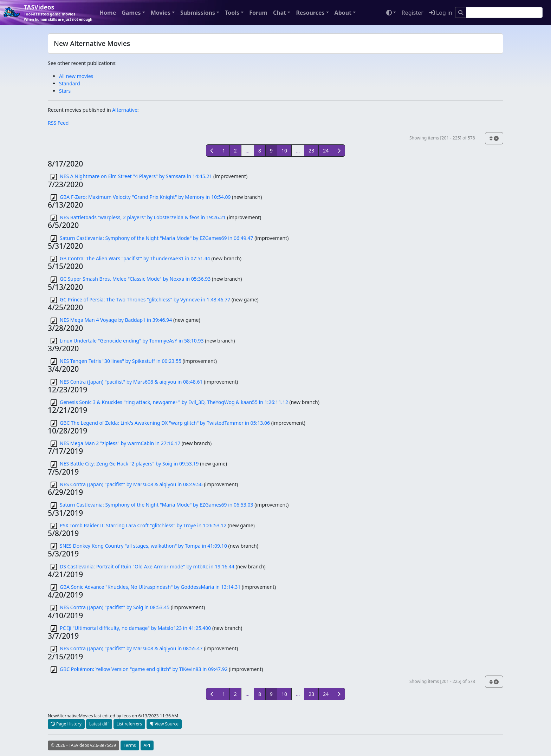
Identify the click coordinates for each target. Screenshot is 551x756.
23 (311, 151)
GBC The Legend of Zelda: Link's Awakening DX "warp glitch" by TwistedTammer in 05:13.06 (165, 423)
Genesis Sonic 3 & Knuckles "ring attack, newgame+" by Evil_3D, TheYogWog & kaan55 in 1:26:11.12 (174, 402)
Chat (280, 13)
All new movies (76, 76)
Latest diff (99, 724)
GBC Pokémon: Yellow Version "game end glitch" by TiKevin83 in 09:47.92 (144, 669)
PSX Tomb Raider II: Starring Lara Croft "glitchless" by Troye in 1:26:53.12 (143, 525)
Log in (441, 13)
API (147, 745)
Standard (70, 83)
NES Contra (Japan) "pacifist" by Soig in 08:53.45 (115, 607)
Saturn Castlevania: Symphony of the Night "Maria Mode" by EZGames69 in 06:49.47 (157, 238)
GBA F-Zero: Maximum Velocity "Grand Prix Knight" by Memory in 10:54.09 (145, 197)
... (248, 151)
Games (131, 13)
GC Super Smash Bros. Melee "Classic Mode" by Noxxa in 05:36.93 (135, 279)
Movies (161, 13)
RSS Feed (58, 123)
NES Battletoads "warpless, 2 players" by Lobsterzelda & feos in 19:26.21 (143, 217)
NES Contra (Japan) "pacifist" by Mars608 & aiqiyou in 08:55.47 (131, 648)
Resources (310, 13)
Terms (130, 745)
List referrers (129, 724)
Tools (232, 13)
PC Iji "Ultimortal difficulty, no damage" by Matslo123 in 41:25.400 (135, 628)
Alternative (125, 110)
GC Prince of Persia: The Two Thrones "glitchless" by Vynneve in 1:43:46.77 (145, 299)
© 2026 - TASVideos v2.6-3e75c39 (83, 745)
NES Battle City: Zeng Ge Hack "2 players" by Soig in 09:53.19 (129, 464)
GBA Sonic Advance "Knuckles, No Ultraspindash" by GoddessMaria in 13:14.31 (150, 587)
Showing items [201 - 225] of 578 (442, 138)
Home (108, 13)
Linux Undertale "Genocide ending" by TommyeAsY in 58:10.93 (132, 341)
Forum (258, 13)
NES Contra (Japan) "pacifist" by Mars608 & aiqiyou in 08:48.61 (131, 382)
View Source (164, 724)
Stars (65, 91)
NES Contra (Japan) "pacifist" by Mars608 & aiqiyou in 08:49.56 (131, 484)
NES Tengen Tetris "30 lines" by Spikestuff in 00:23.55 (121, 361)
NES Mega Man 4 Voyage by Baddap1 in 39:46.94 (116, 320)
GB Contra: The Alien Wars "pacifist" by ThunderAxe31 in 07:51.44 (135, 258)
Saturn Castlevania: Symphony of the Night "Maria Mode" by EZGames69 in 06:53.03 (157, 505)
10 (284, 151)
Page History (66, 724)
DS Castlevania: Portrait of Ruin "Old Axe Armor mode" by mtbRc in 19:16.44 (147, 566)
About (343, 13)
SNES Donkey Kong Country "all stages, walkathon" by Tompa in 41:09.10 (143, 546)
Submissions (198, 13)
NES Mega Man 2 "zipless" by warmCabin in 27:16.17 (120, 443)
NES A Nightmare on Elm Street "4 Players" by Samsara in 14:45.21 (136, 176)
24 (326, 151)
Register (413, 13)
